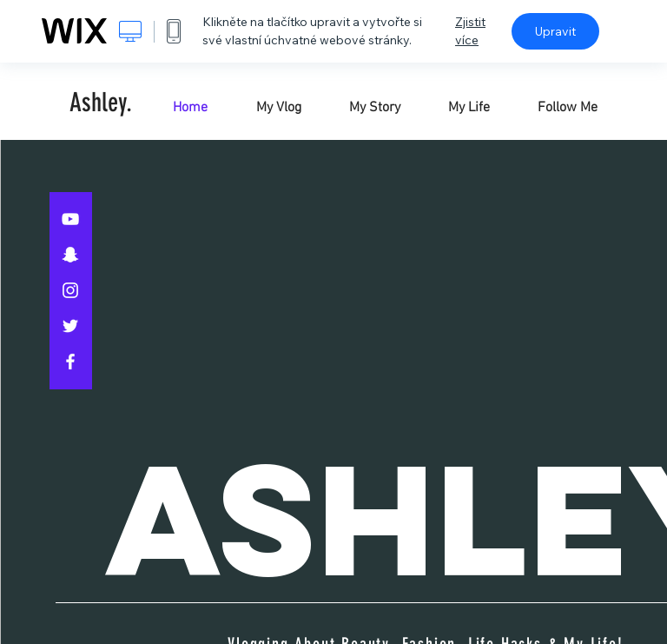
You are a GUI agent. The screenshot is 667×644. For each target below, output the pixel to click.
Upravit (555, 31)
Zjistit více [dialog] (470, 31)
